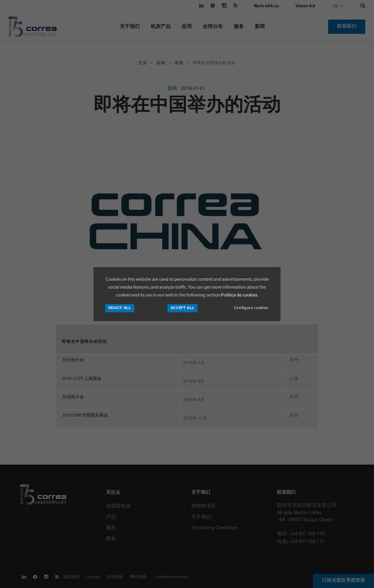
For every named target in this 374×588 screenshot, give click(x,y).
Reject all (120, 308)
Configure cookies (251, 308)
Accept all (182, 308)
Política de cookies (239, 295)
